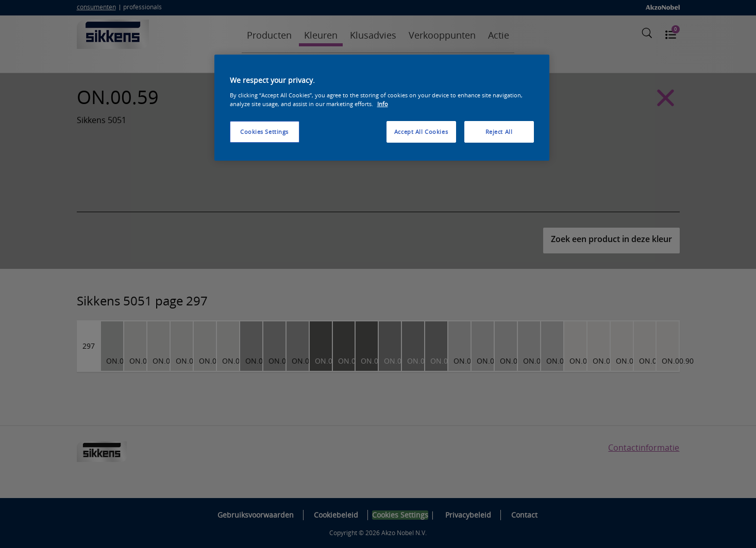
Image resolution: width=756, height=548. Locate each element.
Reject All (499, 132)
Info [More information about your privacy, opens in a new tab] (383, 104)
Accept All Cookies (421, 132)
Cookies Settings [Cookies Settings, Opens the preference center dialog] (264, 132)
